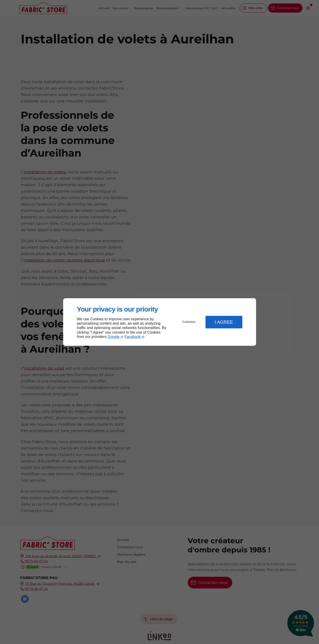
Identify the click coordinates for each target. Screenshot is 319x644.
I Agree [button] (224, 322)
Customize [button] (189, 322)
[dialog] (160, 322)
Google (114, 337)
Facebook (133, 337)
